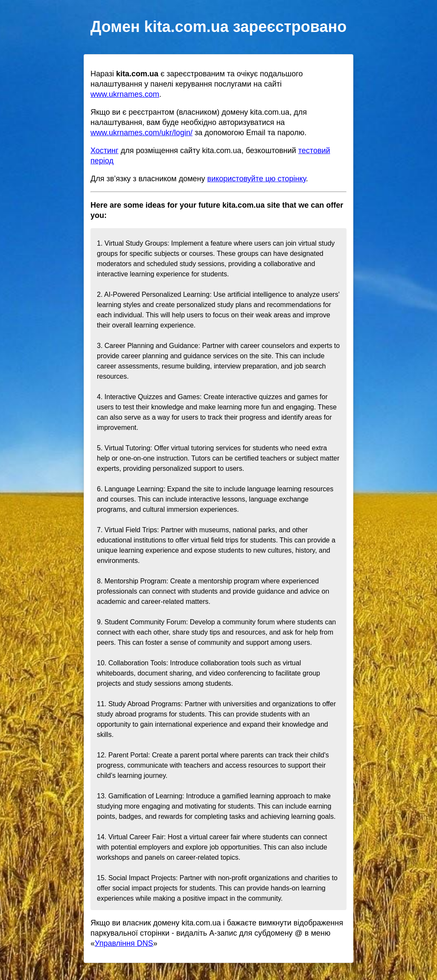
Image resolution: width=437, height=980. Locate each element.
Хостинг (105, 151)
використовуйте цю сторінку (257, 179)
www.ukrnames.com (125, 94)
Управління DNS (124, 943)
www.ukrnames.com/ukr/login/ (141, 133)
